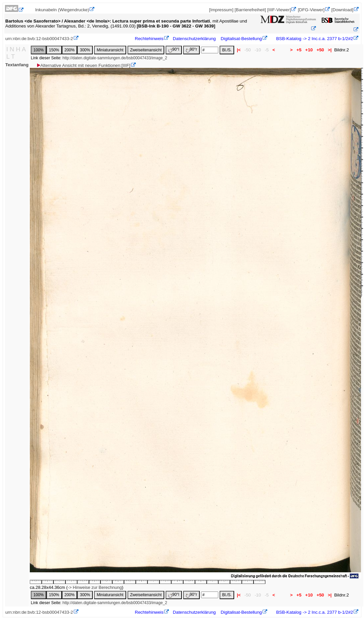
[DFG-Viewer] (311, 10)
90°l (174, 50)
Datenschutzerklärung (194, 39)
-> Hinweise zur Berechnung (95, 587)
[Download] (342, 10)
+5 (299, 50)
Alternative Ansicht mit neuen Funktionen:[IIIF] (83, 65)
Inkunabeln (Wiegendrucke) (62, 10)
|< (239, 50)
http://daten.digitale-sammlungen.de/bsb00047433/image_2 (115, 58)
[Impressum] (221, 10)
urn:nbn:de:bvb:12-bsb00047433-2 (39, 39)
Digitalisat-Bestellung (241, 39)
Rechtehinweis (149, 39)
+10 (309, 50)
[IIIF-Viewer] (279, 10)
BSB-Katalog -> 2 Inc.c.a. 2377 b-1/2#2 (314, 39)
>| (330, 50)
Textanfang (17, 65)
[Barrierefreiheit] (250, 10)
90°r (191, 50)
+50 (320, 50)
